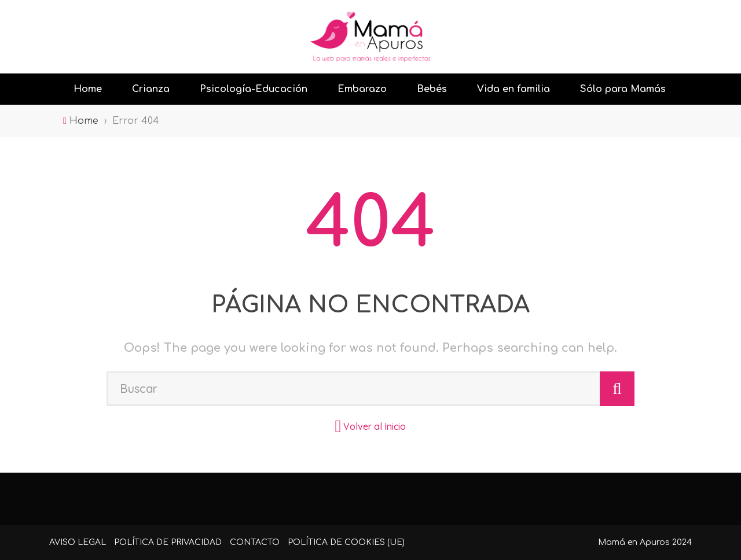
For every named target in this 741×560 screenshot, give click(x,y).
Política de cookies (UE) (346, 542)
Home (88, 89)
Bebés (432, 89)
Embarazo (362, 89)
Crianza (151, 89)
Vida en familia (513, 89)
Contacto (255, 542)
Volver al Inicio (375, 426)
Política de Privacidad (168, 542)
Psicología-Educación (254, 89)
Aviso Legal (78, 542)
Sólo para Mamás (623, 89)
